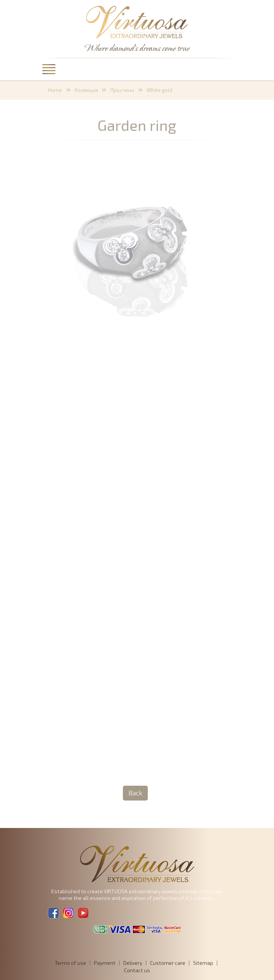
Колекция (86, 90)
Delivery (133, 963)
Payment (105, 963)
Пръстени (122, 90)
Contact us (137, 970)
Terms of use (70, 963)
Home (55, 90)
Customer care (168, 963)
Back (135, 793)
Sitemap (203, 963)
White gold (159, 90)
